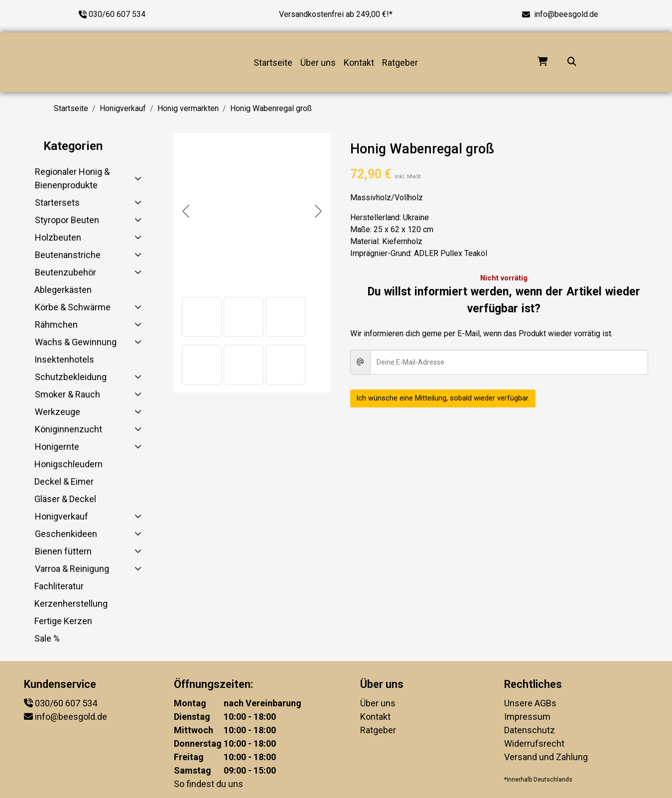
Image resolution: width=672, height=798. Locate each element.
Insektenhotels (64, 359)
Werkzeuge (58, 412)
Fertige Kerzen (63, 621)
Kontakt (359, 63)
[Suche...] (572, 63)
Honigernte (57, 447)
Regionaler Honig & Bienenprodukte (72, 178)
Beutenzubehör (66, 272)
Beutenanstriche (68, 255)
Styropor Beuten (67, 220)
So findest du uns (208, 784)
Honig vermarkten (188, 108)
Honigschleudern (68, 464)
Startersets (57, 202)
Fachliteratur (59, 586)
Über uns (318, 63)
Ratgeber (400, 63)
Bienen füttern (63, 551)
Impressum (527, 717)
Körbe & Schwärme (73, 307)
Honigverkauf (123, 108)
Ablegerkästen (63, 290)
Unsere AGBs (530, 703)
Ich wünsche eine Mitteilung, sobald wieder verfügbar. (450, 398)
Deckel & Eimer (64, 481)
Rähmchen (56, 325)
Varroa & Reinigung (72, 569)
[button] (202, 317)
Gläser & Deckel (65, 499)
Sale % (47, 638)
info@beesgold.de (566, 14)
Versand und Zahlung (546, 757)
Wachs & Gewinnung (76, 342)
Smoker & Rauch (67, 394)
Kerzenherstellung (71, 603)
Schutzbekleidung (71, 377)
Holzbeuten (58, 237)
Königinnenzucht (68, 429)
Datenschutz (530, 730)
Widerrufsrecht (534, 743)
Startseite (273, 63)
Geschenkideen (66, 534)
